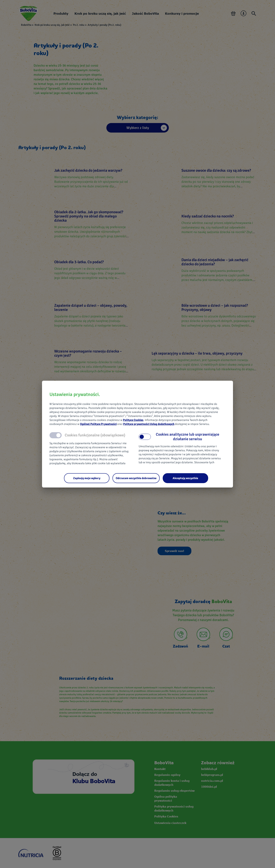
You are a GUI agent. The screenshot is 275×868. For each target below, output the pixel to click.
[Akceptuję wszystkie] (185, 478)
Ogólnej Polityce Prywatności (98, 424)
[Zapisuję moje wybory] (87, 478)
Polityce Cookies (133, 420)
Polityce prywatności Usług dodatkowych (149, 424)
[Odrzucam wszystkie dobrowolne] (136, 478)
